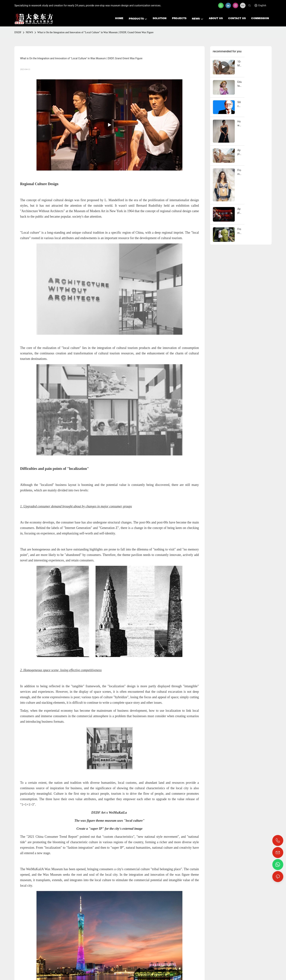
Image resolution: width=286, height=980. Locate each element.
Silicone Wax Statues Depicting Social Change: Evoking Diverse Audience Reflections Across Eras (238, 104)
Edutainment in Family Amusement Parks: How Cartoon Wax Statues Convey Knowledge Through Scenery (238, 84)
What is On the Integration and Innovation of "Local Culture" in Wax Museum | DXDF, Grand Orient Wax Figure (95, 32)
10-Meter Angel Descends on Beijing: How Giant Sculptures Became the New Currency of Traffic (238, 64)
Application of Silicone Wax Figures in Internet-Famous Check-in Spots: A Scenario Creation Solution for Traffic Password (238, 152)
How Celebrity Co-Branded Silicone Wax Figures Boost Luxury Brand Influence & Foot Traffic (238, 124)
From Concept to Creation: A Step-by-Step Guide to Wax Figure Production (238, 231)
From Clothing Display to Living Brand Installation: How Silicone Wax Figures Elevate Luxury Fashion (238, 172)
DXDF (18, 32)
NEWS (29, 32)
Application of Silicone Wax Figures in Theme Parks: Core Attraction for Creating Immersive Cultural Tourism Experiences (238, 211)
